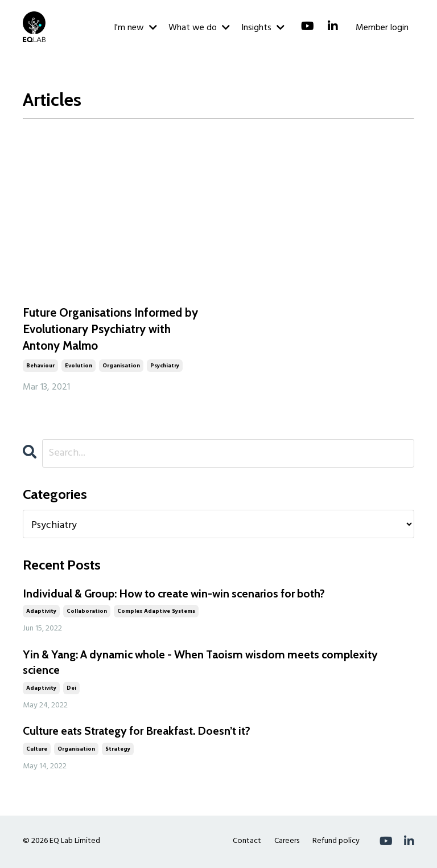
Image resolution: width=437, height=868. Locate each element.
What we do (199, 28)
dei (71, 689)
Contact (247, 842)
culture (37, 750)
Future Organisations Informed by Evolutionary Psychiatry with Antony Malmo (110, 329)
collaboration (87, 612)
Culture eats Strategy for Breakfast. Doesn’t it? (140, 732)
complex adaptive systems (156, 612)
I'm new (135, 28)
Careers (287, 842)
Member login (382, 28)
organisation (121, 366)
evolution (79, 366)
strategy (118, 750)
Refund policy (336, 842)
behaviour (40, 366)
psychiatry (165, 366)
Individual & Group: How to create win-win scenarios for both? (179, 595)
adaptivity (41, 612)
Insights (263, 28)
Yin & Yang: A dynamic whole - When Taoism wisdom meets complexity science (205, 664)
